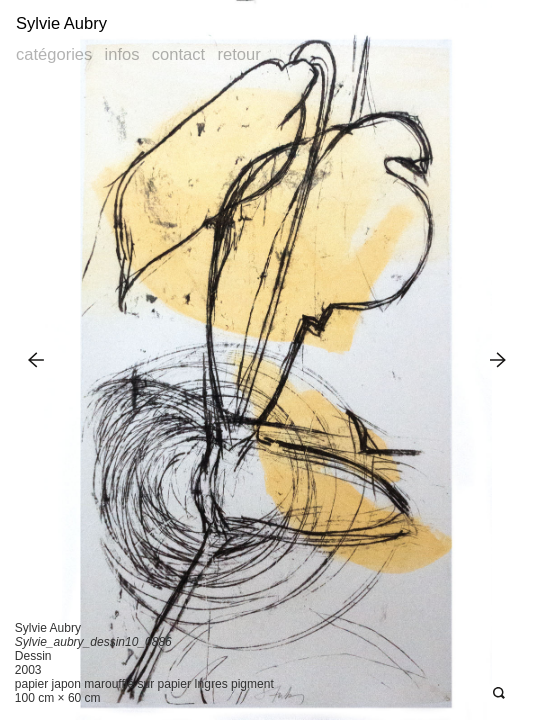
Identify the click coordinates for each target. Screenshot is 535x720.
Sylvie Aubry (61, 23)
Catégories (54, 54)
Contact (178, 54)
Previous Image (36, 359)
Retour (238, 54)
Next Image (498, 359)
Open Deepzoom (498, 693)
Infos (122, 54)
